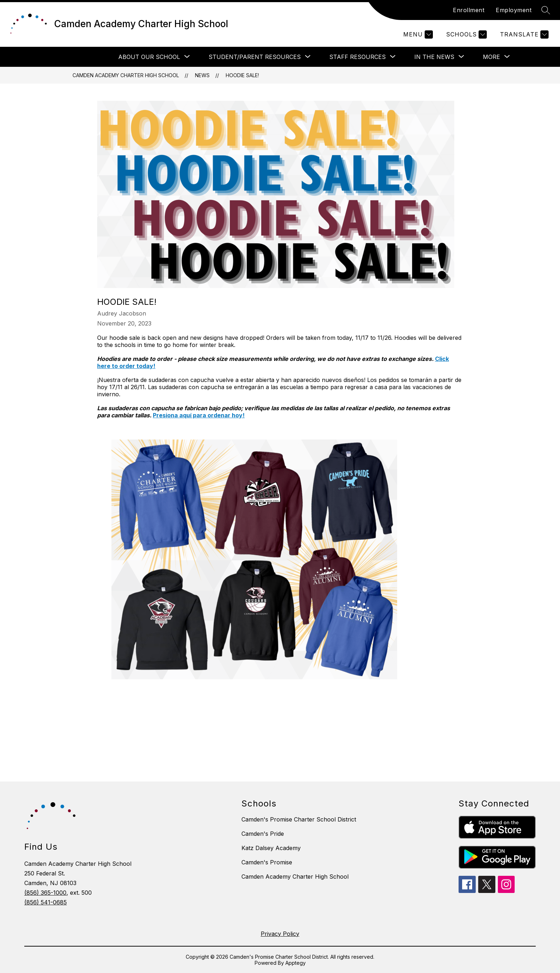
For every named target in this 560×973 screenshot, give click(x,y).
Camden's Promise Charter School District (299, 819)
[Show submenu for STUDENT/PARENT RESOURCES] (255, 57)
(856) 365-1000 (45, 893)
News (202, 75)
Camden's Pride (263, 834)
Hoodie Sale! (242, 75)
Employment (514, 10)
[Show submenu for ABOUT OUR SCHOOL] (149, 57)
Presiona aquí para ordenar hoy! (199, 415)
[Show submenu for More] (491, 57)
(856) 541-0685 (46, 902)
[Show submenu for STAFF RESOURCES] (357, 57)
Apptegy (296, 963)
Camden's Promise (267, 862)
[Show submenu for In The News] (434, 57)
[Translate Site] (523, 34)
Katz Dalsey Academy (271, 848)
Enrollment (469, 10)
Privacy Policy (280, 934)
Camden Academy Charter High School (126, 75)
